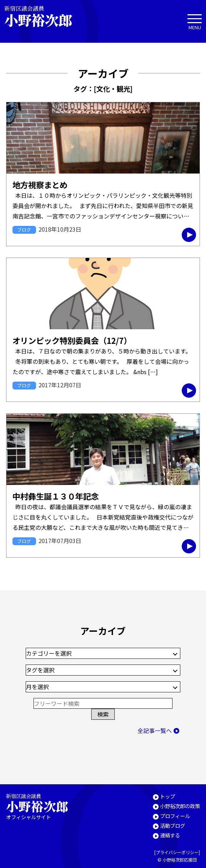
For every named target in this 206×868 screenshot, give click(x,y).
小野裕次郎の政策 (180, 806)
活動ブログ (172, 825)
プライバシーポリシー (177, 852)
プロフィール (175, 816)
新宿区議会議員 (44, 16)
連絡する (170, 835)
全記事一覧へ (155, 730)
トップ (168, 796)
